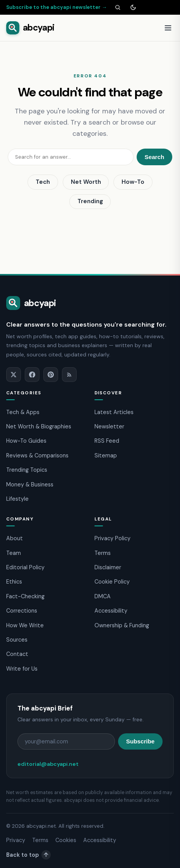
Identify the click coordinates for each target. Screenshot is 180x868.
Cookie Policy (112, 582)
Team (14, 553)
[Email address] (66, 741)
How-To (133, 182)
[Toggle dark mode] (133, 7)
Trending (90, 201)
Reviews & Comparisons (37, 455)
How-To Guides (26, 441)
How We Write (25, 625)
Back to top (28, 855)
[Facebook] (32, 375)
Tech (43, 182)
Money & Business (30, 485)
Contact (17, 654)
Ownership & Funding (122, 625)
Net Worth (86, 182)
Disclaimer (108, 567)
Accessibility (111, 611)
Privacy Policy (112, 538)
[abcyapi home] (30, 28)
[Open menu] (168, 28)
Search (155, 157)
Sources (17, 640)
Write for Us (22, 669)
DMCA (103, 596)
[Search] (118, 7)
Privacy (16, 840)
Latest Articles (114, 412)
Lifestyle (17, 499)
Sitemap (106, 455)
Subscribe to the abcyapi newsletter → (57, 7)
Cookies (66, 840)
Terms (103, 553)
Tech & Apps (23, 412)
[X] (14, 375)
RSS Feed (107, 441)
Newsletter (109, 426)
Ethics (14, 582)
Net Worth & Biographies (39, 426)
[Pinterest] (51, 375)
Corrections (22, 611)
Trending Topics (27, 470)
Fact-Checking (25, 596)
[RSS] (69, 375)
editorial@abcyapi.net (48, 764)
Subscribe (140, 741)
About (15, 538)
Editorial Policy (25, 567)
